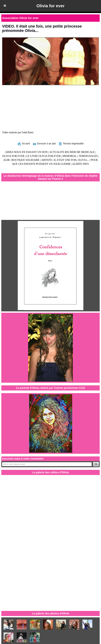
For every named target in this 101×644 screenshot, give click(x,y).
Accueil (24, 143)
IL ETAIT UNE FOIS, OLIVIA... (71, 160)
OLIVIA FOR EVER (13, 156)
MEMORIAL (70, 156)
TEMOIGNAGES (88, 156)
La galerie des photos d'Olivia (51, 613)
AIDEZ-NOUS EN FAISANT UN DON (26, 152)
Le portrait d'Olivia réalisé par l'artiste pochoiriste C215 (50, 388)
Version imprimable (71, 143)
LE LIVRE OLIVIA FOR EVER (44, 156)
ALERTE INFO (80, 164)
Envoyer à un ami (44, 143)
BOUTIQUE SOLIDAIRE (26, 160)
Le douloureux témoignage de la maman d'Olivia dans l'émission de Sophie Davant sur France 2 (50, 177)
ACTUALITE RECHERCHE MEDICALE (72, 152)
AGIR (7, 160)
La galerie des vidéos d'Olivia (50, 472)
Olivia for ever (50, 6)
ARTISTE (46, 160)
